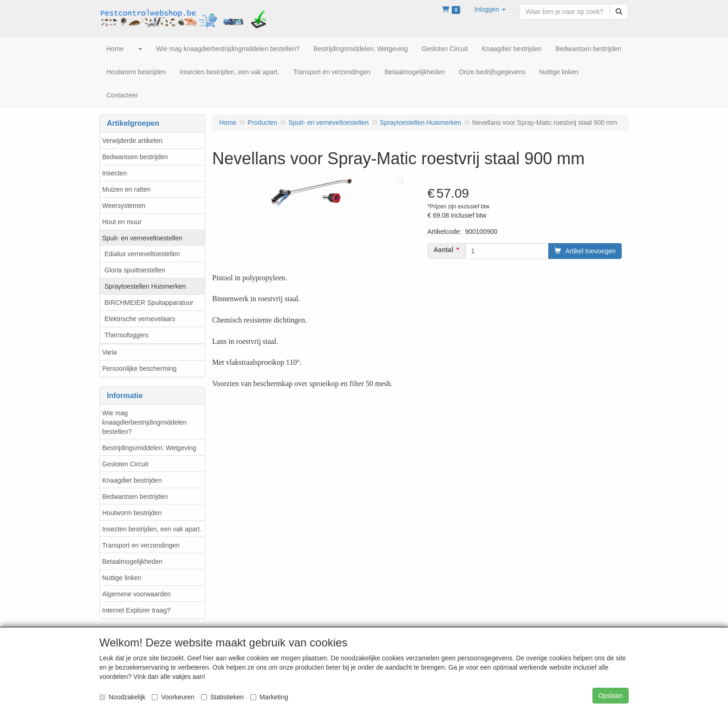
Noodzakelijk (122, 697)
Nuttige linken (122, 578)
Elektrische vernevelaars (140, 319)
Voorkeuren (173, 697)
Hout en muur (122, 222)
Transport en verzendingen (141, 545)
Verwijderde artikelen (132, 141)
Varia (110, 352)
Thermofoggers (127, 335)
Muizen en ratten (126, 189)
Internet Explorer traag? (136, 610)
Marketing (269, 697)
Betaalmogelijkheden (132, 562)
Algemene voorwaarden (136, 594)
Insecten (114, 173)
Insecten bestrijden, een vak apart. (152, 529)
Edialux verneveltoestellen (142, 254)
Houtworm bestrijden (132, 513)
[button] (490, 9)
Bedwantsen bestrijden (135, 157)
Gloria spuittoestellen (135, 270)
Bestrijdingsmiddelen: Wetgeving (149, 448)
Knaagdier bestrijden (132, 480)
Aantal (444, 250)
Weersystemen (124, 206)
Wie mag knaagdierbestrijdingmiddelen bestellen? (144, 422)
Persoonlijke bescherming (139, 368)
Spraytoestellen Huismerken (145, 286)
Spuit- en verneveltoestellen (142, 238)
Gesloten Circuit (125, 464)
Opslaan (611, 696)
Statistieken (222, 697)
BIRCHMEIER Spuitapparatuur (149, 303)
